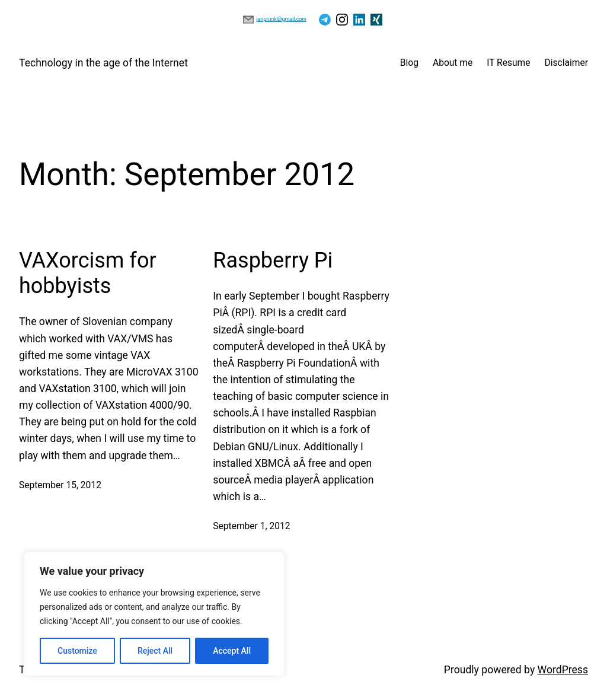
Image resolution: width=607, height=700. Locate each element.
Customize (77, 651)
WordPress (563, 670)
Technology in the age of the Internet (103, 63)
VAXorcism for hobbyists (88, 273)
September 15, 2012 (60, 485)
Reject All (155, 651)
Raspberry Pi (273, 260)
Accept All (232, 651)
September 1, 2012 (251, 526)
